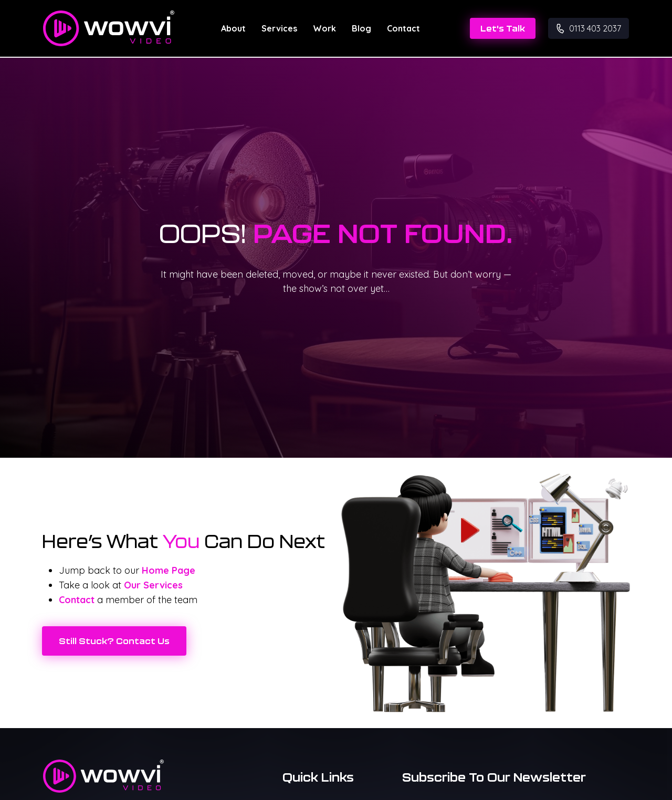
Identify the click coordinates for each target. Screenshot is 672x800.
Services (279, 28)
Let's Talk (503, 28)
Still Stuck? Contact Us (114, 641)
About (233, 28)
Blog (361, 28)
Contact (403, 28)
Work (324, 28)
